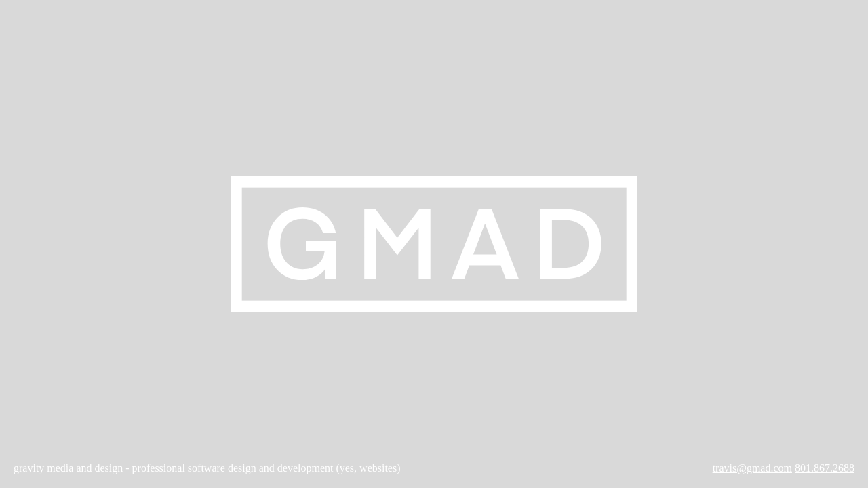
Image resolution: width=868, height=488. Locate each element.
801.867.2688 (825, 468)
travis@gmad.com (752, 468)
